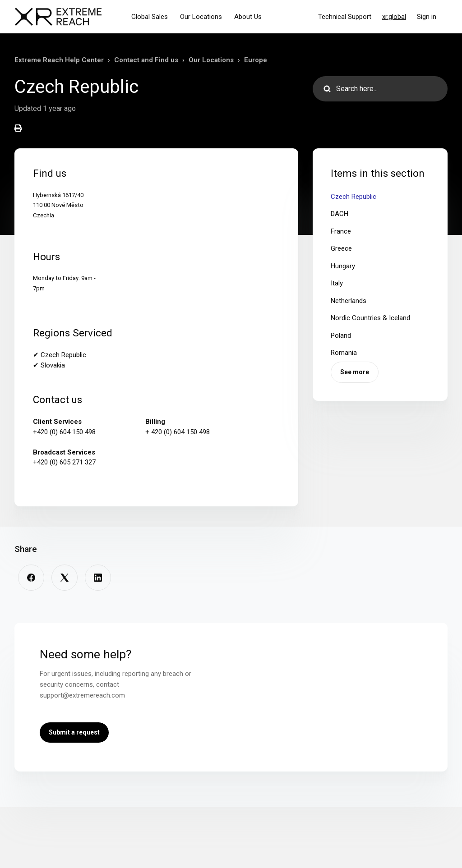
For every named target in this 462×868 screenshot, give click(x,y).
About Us (248, 17)
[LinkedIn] (98, 578)
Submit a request (74, 732)
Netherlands (349, 301)
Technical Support (345, 17)
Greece (341, 248)
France (341, 231)
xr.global (394, 17)
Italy (337, 283)
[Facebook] (31, 578)
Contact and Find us (146, 60)
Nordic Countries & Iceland (370, 318)
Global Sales (150, 17)
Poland (341, 335)
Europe (256, 60)
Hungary (343, 266)
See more (355, 372)
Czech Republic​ (353, 197)
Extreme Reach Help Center (59, 60)
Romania (344, 353)
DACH (340, 214)
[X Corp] (65, 578)
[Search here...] (380, 89)
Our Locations (201, 17)
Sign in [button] (427, 17)
